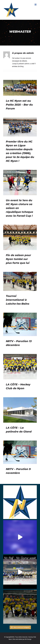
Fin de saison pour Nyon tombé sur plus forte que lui (18, 259)
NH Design (28, 639)
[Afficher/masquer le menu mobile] (36, 5)
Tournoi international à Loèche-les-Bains (18, 300)
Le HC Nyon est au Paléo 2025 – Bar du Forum (19, 105)
